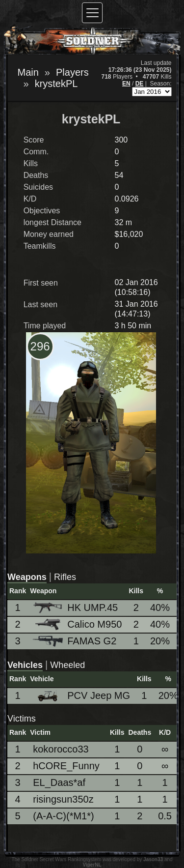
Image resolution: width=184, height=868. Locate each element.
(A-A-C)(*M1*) (63, 816)
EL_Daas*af (59, 782)
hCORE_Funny (66, 766)
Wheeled (67, 665)
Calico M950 (77, 624)
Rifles (65, 577)
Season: (160, 84)
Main (28, 72)
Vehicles (25, 665)
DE (140, 84)
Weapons (27, 577)
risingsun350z (63, 799)
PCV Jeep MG (81, 696)
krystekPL (56, 84)
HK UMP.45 (75, 608)
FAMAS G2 (75, 641)
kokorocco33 (61, 749)
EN (126, 84)
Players (72, 72)
